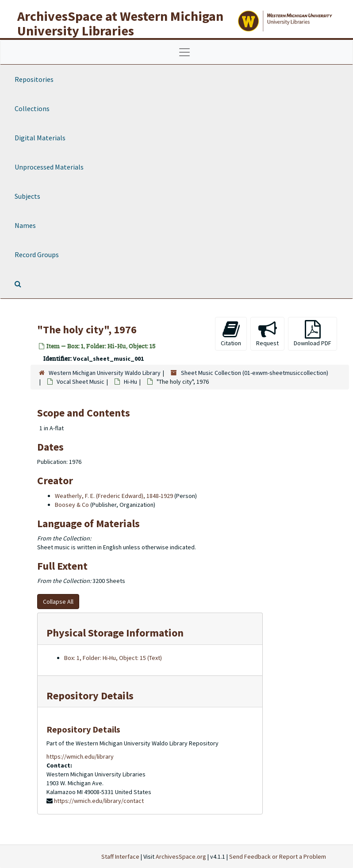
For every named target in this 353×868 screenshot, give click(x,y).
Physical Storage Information (115, 633)
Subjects (27, 196)
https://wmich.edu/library (80, 756)
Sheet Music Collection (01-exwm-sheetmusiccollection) (255, 373)
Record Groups (37, 255)
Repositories (34, 79)
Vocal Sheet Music (81, 382)
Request (267, 334)
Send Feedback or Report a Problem (278, 856)
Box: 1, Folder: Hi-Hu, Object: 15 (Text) (113, 658)
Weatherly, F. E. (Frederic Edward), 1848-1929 (114, 496)
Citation (231, 334)
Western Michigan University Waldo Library (105, 373)
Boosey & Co (72, 505)
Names (25, 225)
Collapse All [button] (58, 602)
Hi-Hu (130, 382)
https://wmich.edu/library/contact (99, 801)
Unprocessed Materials (49, 167)
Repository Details (90, 696)
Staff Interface (120, 856)
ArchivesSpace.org (181, 856)
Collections (32, 108)
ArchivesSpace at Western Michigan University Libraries (120, 23)
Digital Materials (40, 138)
